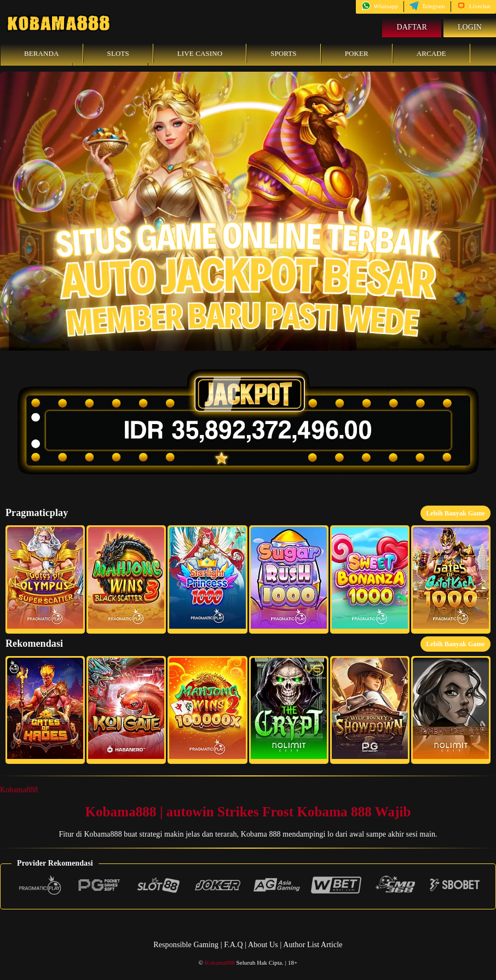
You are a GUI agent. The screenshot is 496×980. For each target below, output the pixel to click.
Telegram (427, 6)
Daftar (412, 27)
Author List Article (313, 945)
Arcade (431, 53)
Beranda (42, 53)
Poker (357, 53)
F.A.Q (233, 945)
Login (470, 27)
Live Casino (200, 53)
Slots (118, 53)
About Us (264, 945)
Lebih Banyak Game (455, 513)
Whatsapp (380, 6)
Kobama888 (19, 790)
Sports (284, 53)
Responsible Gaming (186, 945)
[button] (45, 579)
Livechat (474, 6)
